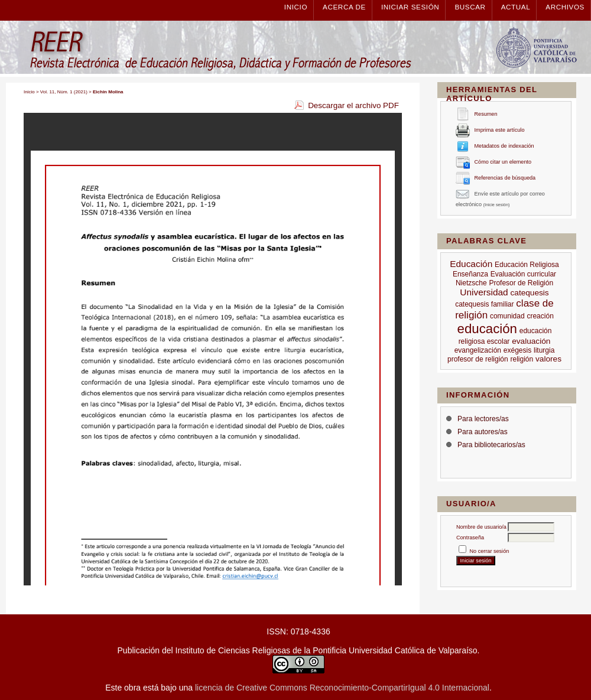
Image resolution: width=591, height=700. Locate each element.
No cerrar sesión (490, 551)
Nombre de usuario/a (481, 527)
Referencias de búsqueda (505, 178)
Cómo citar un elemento (503, 162)
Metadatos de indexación (504, 146)
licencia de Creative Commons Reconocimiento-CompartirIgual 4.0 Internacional (342, 688)
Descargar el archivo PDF (353, 105)
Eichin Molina (108, 92)
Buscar (470, 7)
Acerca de (344, 7)
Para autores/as (483, 432)
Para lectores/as (483, 419)
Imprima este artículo (500, 131)
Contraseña (470, 538)
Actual (516, 7)
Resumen (486, 115)
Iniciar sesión (410, 7)
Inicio (296, 7)
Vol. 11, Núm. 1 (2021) (64, 92)
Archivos (565, 7)
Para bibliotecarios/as (491, 445)
